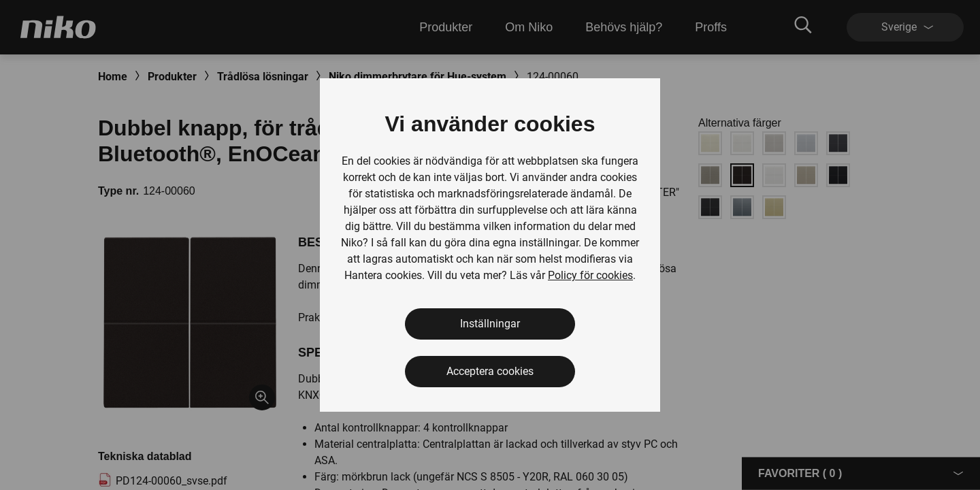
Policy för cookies (590, 275)
